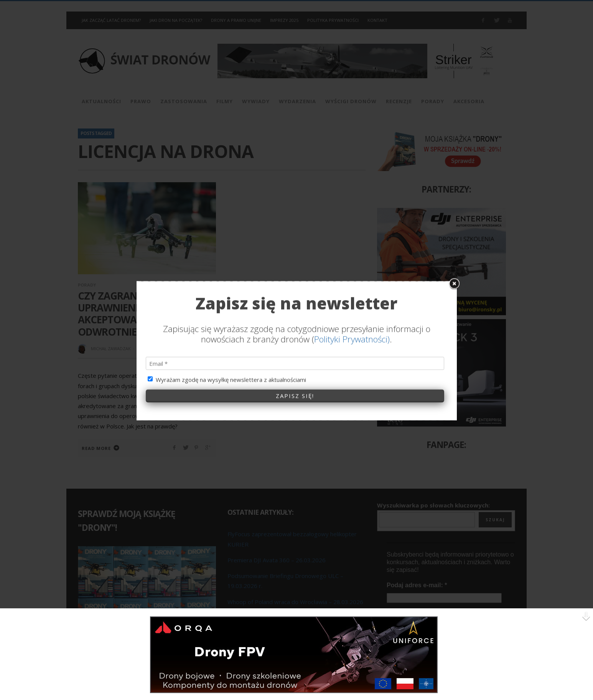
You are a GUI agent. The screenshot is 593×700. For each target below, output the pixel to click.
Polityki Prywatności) (352, 242)
